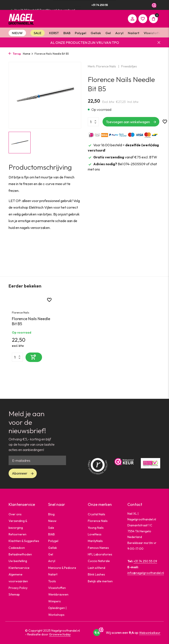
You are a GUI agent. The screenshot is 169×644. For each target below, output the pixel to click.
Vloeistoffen (153, 33)
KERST (54, 33)
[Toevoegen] (34, 357)
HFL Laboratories (100, 554)
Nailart (134, 33)
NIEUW (17, 33)
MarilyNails (95, 541)
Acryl (119, 33)
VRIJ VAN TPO (108, 43)
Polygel (81, 33)
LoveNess (95, 534)
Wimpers (54, 601)
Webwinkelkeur (150, 633)
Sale (51, 528)
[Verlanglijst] (143, 19)
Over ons (15, 514)
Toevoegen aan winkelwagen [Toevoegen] (128, 122)
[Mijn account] (132, 19)
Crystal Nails (96, 514)
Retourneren (17, 534)
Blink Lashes (96, 574)
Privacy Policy (18, 588)
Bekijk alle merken (100, 581)
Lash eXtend (96, 568)
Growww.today (60, 634)
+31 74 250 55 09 (145, 561)
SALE (38, 33)
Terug (15, 54)
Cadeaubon (17, 548)
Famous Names (98, 548)
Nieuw (52, 521)
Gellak (96, 33)
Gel (108, 33)
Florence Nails (106, 66)
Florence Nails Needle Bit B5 (31, 321)
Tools (52, 581)
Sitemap (14, 594)
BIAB (67, 33)
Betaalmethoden (20, 554)
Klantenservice (19, 568)
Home (28, 54)
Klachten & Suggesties (24, 541)
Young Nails (96, 528)
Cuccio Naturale (99, 561)
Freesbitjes (129, 66)
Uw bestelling (18, 561)
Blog (51, 514)
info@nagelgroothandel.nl (146, 573)
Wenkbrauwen (58, 594)
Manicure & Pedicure (62, 568)
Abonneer (20, 473)
